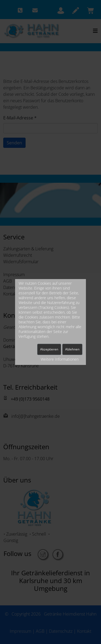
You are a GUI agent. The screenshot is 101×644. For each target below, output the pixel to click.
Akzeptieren (49, 349)
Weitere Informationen (60, 359)
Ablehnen (72, 349)
